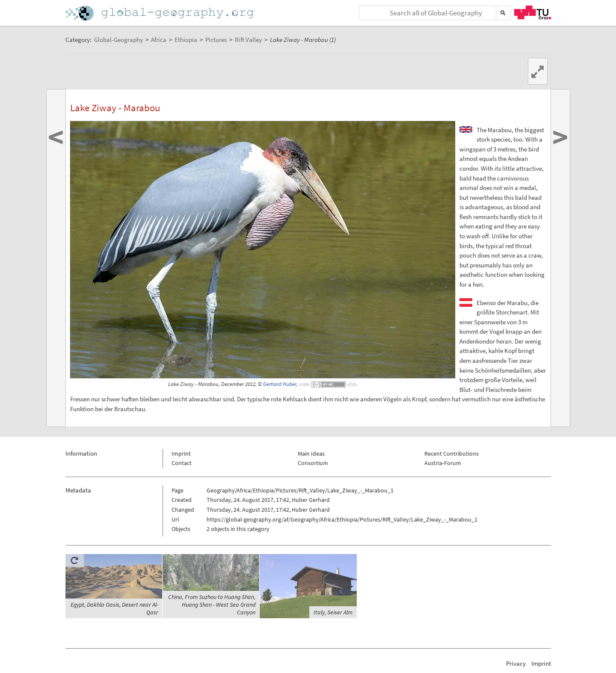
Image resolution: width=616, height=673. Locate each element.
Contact (182, 463)
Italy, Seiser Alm (333, 612)
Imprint (181, 454)
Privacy (516, 663)
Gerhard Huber (280, 384)
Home (160, 13)
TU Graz (533, 12)
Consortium (313, 463)
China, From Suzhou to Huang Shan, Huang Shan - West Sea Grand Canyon (212, 605)
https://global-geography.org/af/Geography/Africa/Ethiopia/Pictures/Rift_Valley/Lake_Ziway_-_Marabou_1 (342, 519)
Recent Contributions (452, 454)
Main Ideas (311, 454)
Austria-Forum (443, 463)
